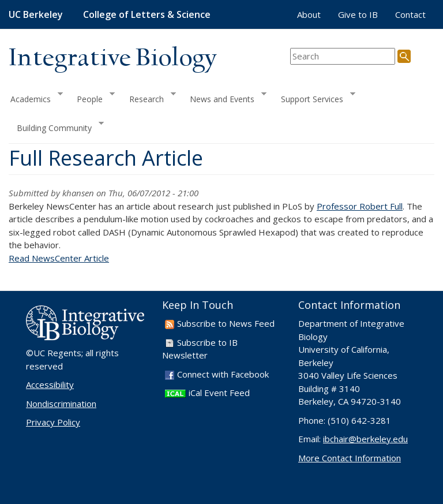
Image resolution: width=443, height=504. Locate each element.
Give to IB (358, 14)
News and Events (224, 97)
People (92, 97)
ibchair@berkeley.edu (365, 439)
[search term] (343, 56)
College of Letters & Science (147, 14)
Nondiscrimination (61, 404)
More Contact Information (350, 458)
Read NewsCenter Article (59, 258)
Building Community (56, 127)
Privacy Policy (53, 422)
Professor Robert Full (360, 206)
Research (149, 97)
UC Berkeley (36, 14)
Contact (410, 14)
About (309, 14)
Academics (36, 97)
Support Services (314, 97)
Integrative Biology (112, 59)
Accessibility (50, 384)
